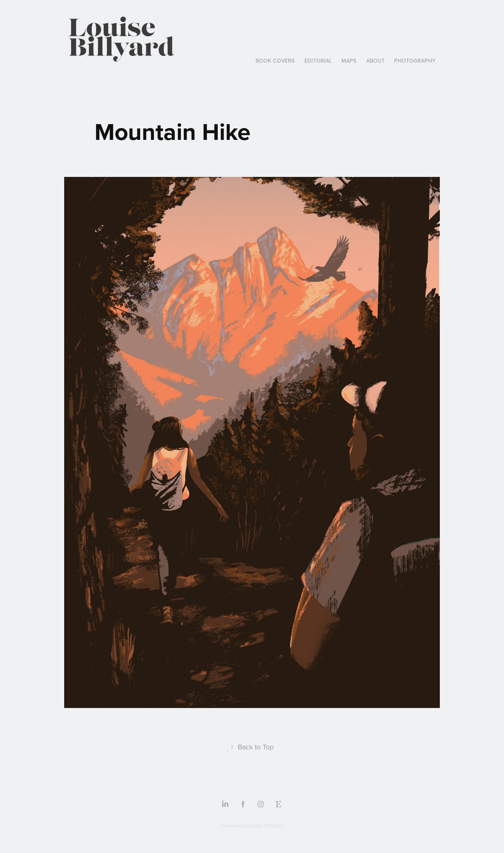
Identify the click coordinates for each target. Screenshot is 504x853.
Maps (349, 61)
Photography (415, 61)
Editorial (318, 61)
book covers (275, 61)
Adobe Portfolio (266, 825)
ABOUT (375, 61)
